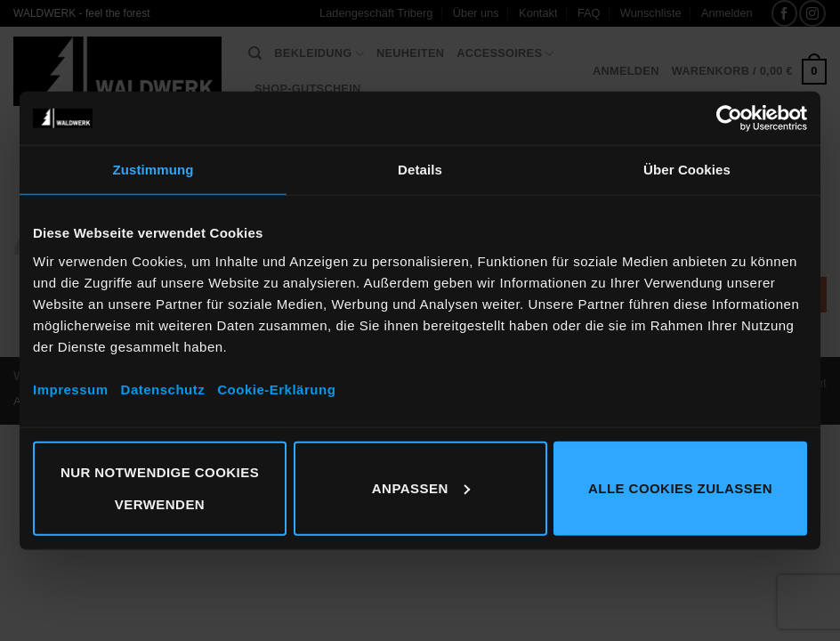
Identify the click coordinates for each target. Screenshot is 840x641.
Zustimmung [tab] (153, 170)
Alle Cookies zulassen (680, 487)
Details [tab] (420, 170)
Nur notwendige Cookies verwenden (160, 487)
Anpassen (421, 487)
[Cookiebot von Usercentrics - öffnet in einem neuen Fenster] (729, 118)
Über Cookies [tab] (687, 170)
